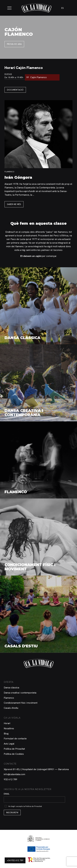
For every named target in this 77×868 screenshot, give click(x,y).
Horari (7, 723)
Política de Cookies (14, 754)
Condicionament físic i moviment (21, 703)
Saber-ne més (14, 204)
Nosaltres (9, 728)
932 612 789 (10, 779)
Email (7, 794)
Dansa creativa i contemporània (20, 693)
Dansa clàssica (11, 688)
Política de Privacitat (14, 749)
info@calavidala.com (14, 774)
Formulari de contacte (15, 739)
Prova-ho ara (14, 44)
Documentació (15, 90)
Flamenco (9, 698)
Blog (6, 734)
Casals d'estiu (11, 708)
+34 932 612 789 (15, 860)
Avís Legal (9, 744)
